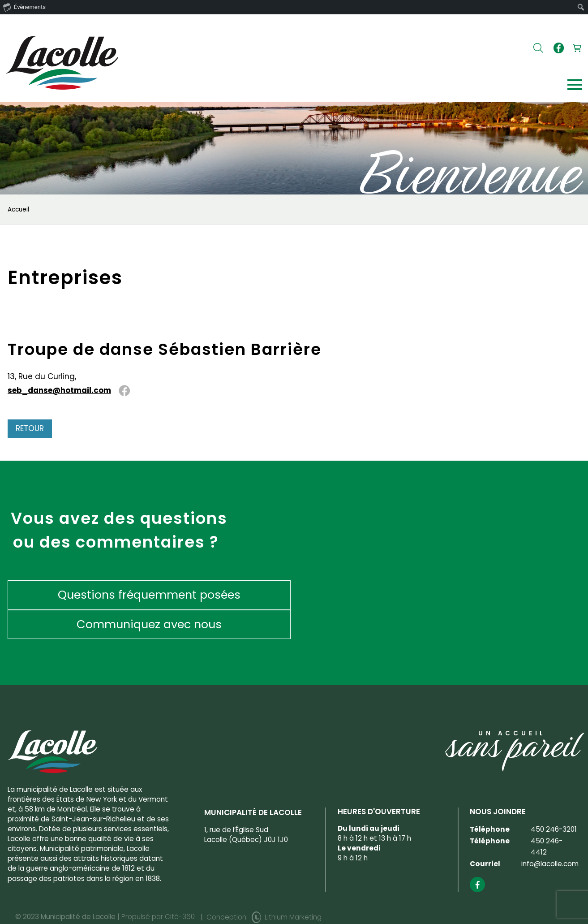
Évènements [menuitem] (24, 7)
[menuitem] (581, 7)
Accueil (18, 210)
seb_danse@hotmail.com (59, 391)
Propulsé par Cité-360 (158, 887)
